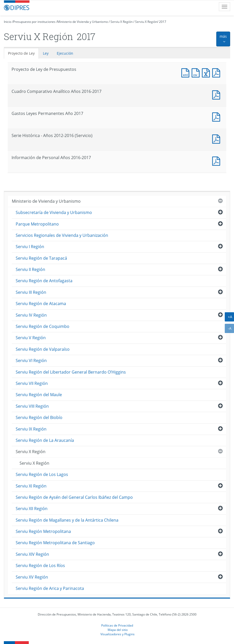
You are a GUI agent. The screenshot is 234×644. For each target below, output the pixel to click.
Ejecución (65, 53)
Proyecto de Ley (21, 53)
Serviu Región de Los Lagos (42, 474)
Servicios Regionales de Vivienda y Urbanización (62, 235)
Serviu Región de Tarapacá (41, 258)
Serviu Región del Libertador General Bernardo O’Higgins (71, 372)
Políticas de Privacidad (117, 625)
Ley (46, 53)
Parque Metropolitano (37, 224)
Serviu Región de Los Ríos (40, 565)
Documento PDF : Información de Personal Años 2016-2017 (217, 160)
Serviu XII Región (32, 509)
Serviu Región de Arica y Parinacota (50, 588)
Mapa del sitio (118, 630)
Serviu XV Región (32, 577)
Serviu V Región (31, 338)
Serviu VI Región (31, 360)
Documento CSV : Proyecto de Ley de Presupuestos (197, 72)
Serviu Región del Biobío (39, 417)
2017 (163, 22)
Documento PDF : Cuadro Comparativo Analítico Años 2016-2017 (217, 94)
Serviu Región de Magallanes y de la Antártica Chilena (67, 520)
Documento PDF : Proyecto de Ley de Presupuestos (217, 72)
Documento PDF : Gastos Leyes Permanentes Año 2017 (217, 116)
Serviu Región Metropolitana (43, 531)
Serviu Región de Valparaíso (43, 349)
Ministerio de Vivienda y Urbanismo (83, 22)
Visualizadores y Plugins (118, 634)
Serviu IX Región (31, 429)
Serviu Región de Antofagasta (44, 281)
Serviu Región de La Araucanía (45, 440)
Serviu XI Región (31, 486)
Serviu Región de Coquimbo (43, 326)
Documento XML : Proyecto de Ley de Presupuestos (186, 72)
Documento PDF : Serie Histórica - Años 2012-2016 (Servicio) (217, 138)
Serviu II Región (30, 269)
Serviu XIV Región (32, 554)
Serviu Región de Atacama (41, 304)
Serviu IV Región (31, 315)
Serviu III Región (31, 292)
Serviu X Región (121, 22)
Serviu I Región (30, 247)
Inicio (8, 22)
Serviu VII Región (32, 383)
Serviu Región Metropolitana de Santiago (55, 543)
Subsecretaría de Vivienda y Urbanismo (54, 212)
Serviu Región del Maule (39, 395)
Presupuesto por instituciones (34, 22)
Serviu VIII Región (32, 406)
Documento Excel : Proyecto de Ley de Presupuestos (207, 72)
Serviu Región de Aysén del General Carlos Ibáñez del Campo (74, 497)
